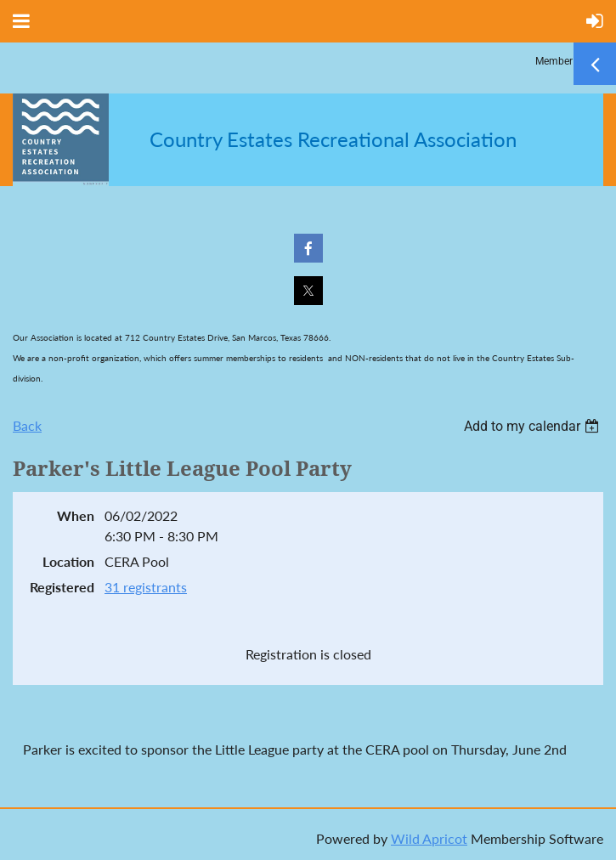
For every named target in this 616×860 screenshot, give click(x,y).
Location (68, 561)
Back (27, 425)
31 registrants (146, 587)
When (76, 515)
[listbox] (534, 426)
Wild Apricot (429, 838)
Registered (62, 587)
